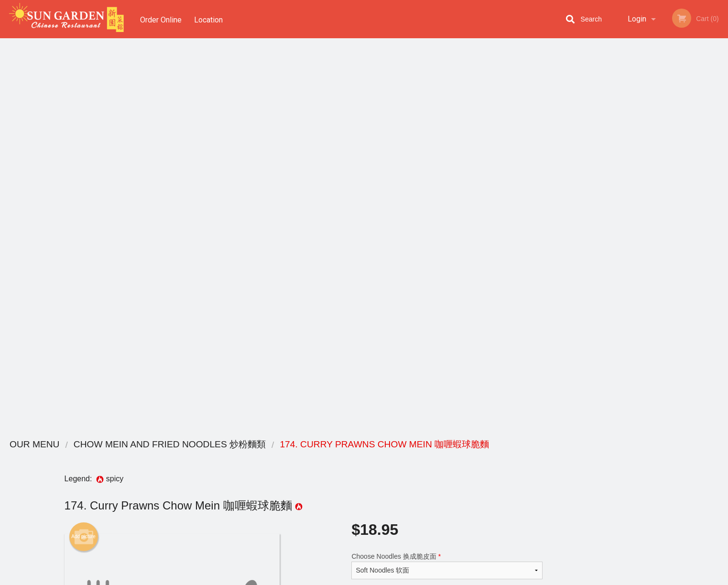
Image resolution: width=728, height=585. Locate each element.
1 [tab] (631, 280)
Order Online (161, 19)
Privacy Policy (430, 481)
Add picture (83, 145)
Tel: (520, 481)
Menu (339, 457)
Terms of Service (380, 578)
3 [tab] (660, 280)
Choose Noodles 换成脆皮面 (447, 174)
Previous (614, 212)
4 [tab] (674, 280)
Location (210, 19)
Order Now (667, 60)
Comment (447, 212)
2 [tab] (646, 280)
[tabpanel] (667, 212)
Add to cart (451, 254)
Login (637, 19)
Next (721, 212)
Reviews (423, 457)
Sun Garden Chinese (176, 445)
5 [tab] (689, 280)
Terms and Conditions (441, 469)
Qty (380, 251)
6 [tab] (703, 280)
